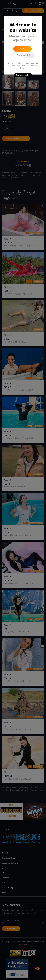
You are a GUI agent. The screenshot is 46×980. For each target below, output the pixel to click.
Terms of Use (21, 66)
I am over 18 (23, 49)
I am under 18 (23, 55)
